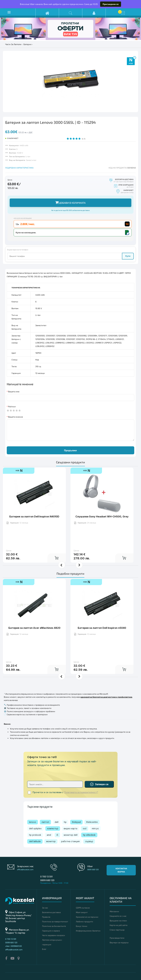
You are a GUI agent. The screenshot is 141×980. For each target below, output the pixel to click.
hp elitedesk (89, 835)
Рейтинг (12, 407)
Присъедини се (111, 4)
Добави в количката (70, 202)
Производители (117, 938)
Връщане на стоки (118, 921)
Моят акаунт (82, 912)
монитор (51, 841)
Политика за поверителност (55, 921)
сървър (89, 841)
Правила (46, 917)
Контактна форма (121, 870)
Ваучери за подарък (119, 942)
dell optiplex (35, 828)
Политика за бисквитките (54, 926)
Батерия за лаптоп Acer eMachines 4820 (34, 628)
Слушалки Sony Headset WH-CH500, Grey (102, 516)
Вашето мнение (16, 417)
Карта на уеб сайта (118, 925)
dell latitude (35, 841)
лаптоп (45, 822)
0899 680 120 (47, 880)
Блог (44, 949)
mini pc (95, 828)
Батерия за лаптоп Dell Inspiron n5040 (102, 628)
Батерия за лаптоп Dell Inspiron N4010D (34, 516)
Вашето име (14, 392)
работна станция (70, 841)
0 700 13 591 (46, 876)
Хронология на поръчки (87, 917)
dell (57, 822)
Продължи (70, 450)
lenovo (33, 822)
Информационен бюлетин (88, 931)
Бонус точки (82, 926)
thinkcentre (92, 822)
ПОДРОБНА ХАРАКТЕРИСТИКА (19, 168)
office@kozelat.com (25, 869)
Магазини (114, 911)
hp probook (35, 835)
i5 (57, 835)
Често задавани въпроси (54, 935)
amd (49, 835)
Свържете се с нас (118, 916)
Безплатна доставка (51, 912)
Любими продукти (84, 921)
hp (65, 822)
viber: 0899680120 (14, 946)
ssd (85, 828)
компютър (53, 828)
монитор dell (71, 835)
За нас (45, 908)
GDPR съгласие (83, 908)
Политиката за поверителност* (81, 792)
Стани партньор (117, 930)
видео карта (70, 828)
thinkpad (76, 822)
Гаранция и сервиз (51, 931)
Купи (128, 256)
